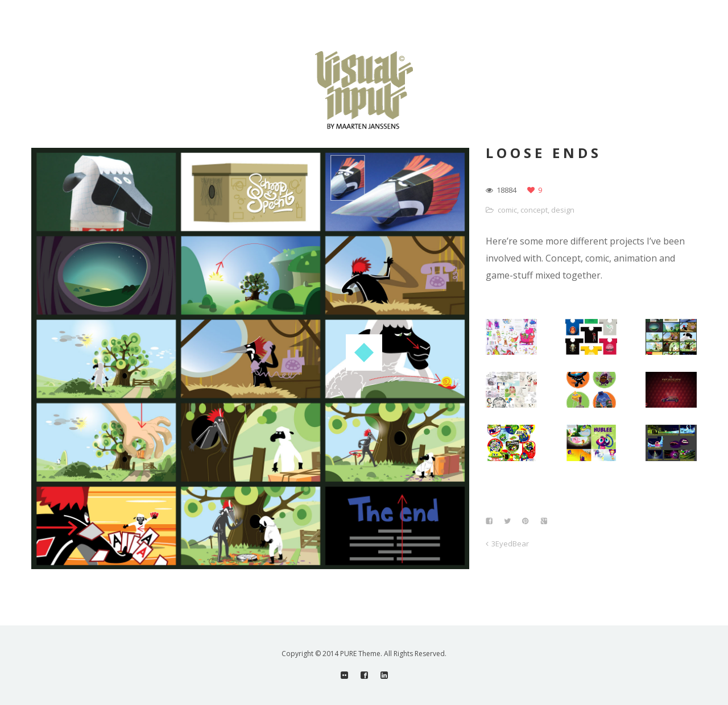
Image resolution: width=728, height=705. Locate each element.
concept (534, 210)
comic (507, 210)
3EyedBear (510, 544)
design (563, 210)
